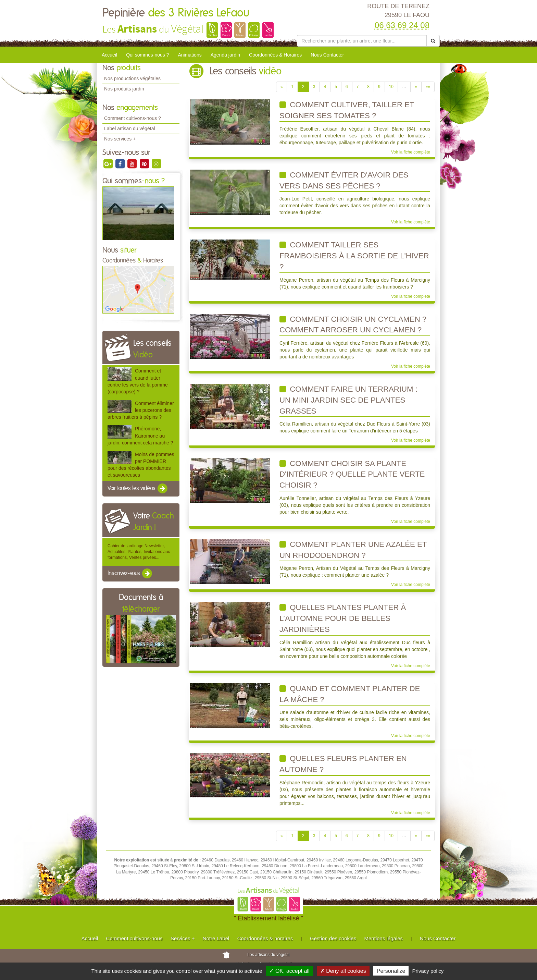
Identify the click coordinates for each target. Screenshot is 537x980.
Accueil (109, 55)
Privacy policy (428, 971)
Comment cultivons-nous (134, 938)
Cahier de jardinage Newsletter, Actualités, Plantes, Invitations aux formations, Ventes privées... (139, 552)
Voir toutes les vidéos (138, 489)
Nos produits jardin (124, 89)
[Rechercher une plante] (362, 41)
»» (428, 87)
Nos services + (120, 139)
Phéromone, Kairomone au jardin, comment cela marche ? (140, 436)
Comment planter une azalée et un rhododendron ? (353, 550)
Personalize (391, 971)
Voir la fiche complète (411, 152)
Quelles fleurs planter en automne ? (343, 764)
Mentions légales (384, 938)
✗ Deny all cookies (343, 971)
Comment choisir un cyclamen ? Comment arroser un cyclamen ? (353, 325)
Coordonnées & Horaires (275, 55)
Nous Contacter (327, 55)
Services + (183, 938)
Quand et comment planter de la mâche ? (350, 694)
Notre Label (216, 938)
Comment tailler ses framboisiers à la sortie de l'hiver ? (354, 256)
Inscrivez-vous (130, 574)
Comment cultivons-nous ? (133, 118)
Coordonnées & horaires (265, 938)
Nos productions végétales (132, 78)
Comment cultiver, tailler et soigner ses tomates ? (347, 110)
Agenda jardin (225, 55)
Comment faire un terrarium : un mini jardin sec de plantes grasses (348, 400)
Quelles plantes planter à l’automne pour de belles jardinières (343, 618)
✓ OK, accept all (289, 971)
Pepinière (176, 13)
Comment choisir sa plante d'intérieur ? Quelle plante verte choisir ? (352, 474)
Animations (190, 55)
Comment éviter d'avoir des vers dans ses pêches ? (344, 180)
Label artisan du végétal (130, 128)
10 (391, 87)
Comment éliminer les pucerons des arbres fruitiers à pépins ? (141, 410)
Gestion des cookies (333, 938)
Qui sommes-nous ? (147, 55)
